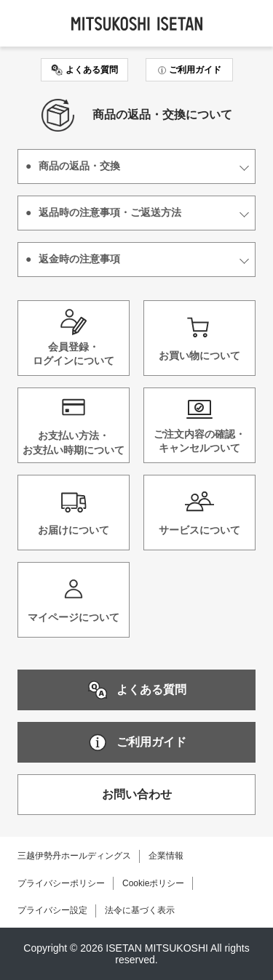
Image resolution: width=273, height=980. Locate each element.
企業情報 (166, 856)
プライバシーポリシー (61, 883)
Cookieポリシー (153, 883)
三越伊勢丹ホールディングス (74, 856)
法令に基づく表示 (140, 910)
